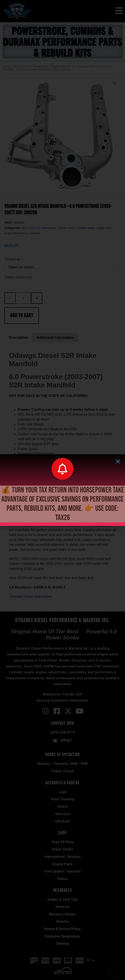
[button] (118, 461)
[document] (62, 490)
